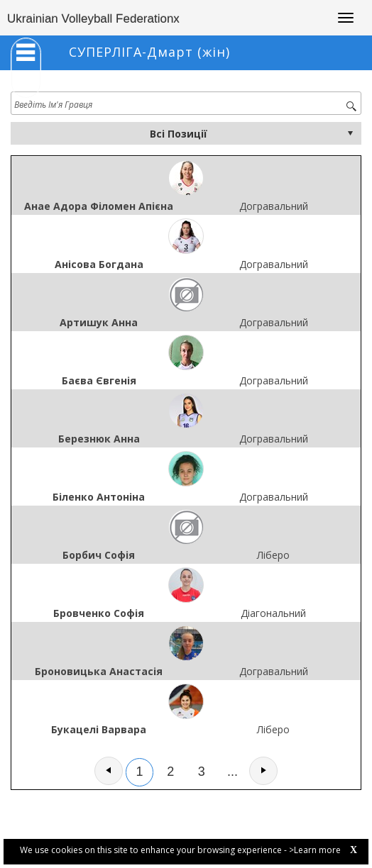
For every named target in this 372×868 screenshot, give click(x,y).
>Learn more (315, 850)
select (350, 133)
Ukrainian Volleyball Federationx (93, 19)
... (232, 772)
